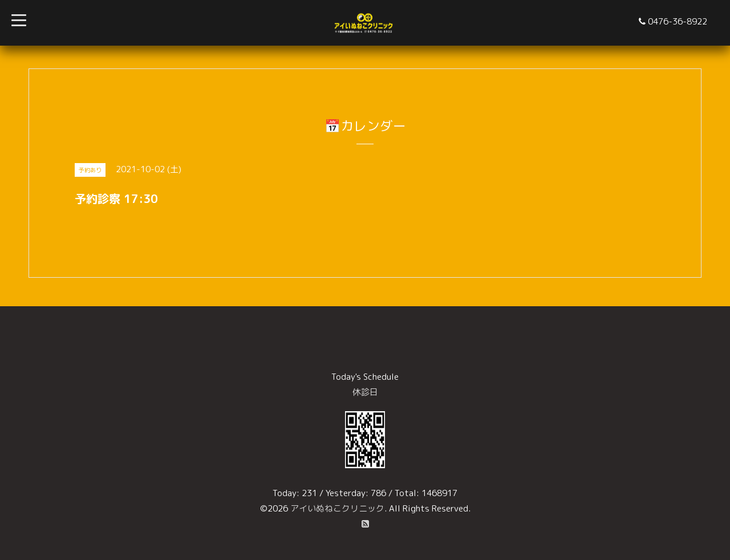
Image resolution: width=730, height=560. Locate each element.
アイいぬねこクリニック (337, 508)
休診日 (365, 392)
